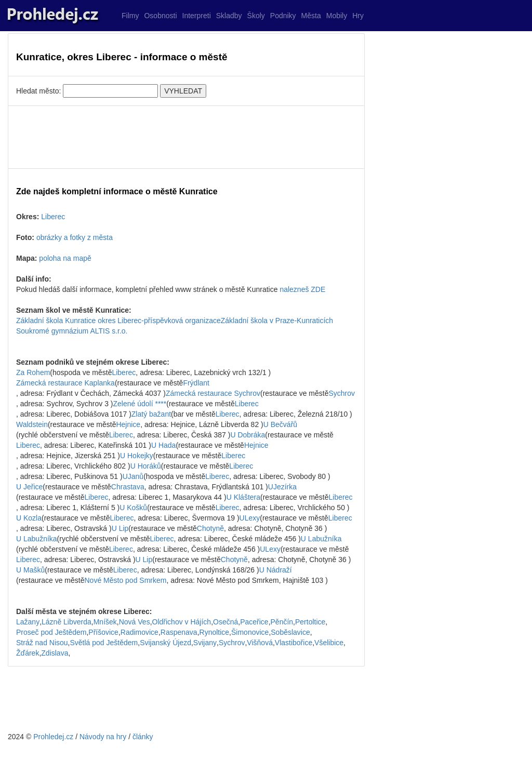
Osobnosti (160, 16)
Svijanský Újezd (165, 643)
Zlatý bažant (151, 414)
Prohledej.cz (53, 737)
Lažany (28, 622)
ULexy (250, 518)
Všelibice (329, 643)
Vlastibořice (294, 643)
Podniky (283, 16)
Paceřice (254, 622)
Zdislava (55, 653)
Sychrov (342, 393)
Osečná (225, 622)
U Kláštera (243, 497)
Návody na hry (103, 737)
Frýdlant (196, 383)
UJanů (133, 476)
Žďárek (28, 653)
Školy (256, 16)
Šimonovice (250, 632)
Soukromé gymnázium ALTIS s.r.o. (72, 331)
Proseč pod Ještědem (51, 632)
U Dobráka (248, 435)
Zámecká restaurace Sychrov (213, 393)
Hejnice (128, 424)
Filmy (130, 16)
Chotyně (210, 528)
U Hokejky (137, 456)
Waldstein (32, 424)
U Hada (163, 445)
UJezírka (282, 487)
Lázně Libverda (66, 622)
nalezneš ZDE (302, 289)
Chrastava (128, 487)
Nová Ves (135, 622)
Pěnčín (282, 622)
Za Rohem (33, 372)
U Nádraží (276, 570)
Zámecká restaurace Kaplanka (65, 383)
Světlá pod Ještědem (104, 643)
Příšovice (103, 632)
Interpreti (197, 16)
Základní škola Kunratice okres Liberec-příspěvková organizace (118, 321)
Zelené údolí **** (139, 404)
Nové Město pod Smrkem (126, 580)
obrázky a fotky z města (75, 237)
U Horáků (146, 466)
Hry (358, 16)
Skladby (229, 16)
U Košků (133, 508)
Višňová (260, 643)
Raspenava (179, 632)
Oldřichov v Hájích (182, 622)
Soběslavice (290, 632)
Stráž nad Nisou (42, 643)
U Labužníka (37, 539)
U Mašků (30, 570)
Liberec (53, 217)
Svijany (205, 643)
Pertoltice (310, 622)
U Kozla (29, 518)
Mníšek (105, 622)
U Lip (120, 528)
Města (311, 16)
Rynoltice (215, 632)
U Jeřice (29, 487)
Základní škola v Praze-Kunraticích (277, 321)
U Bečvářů (280, 424)
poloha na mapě (65, 258)
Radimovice (139, 632)
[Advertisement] (186, 137)
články (143, 737)
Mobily (337, 16)
